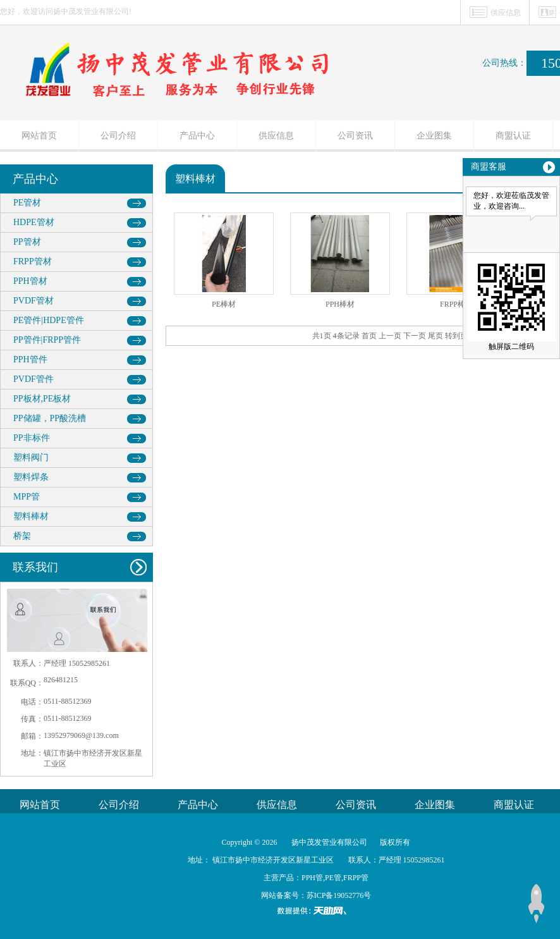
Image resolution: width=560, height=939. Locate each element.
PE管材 (27, 203)
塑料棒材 (31, 516)
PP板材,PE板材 (42, 399)
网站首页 (39, 136)
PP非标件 (32, 438)
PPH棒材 (340, 304)
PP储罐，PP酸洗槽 (50, 418)
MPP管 (27, 497)
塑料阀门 (31, 457)
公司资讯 (355, 136)
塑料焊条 (31, 477)
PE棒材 (224, 304)
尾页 (435, 336)
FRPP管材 (33, 261)
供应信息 (506, 13)
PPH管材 (30, 281)
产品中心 (197, 136)
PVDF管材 (33, 301)
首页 (369, 336)
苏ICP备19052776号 (339, 895)
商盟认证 (513, 136)
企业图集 (434, 136)
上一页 (390, 336)
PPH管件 (30, 359)
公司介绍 (118, 136)
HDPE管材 (34, 222)
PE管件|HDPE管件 (49, 320)
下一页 (415, 336)
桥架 (22, 536)
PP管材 (27, 242)
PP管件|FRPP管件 (47, 340)
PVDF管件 (33, 379)
